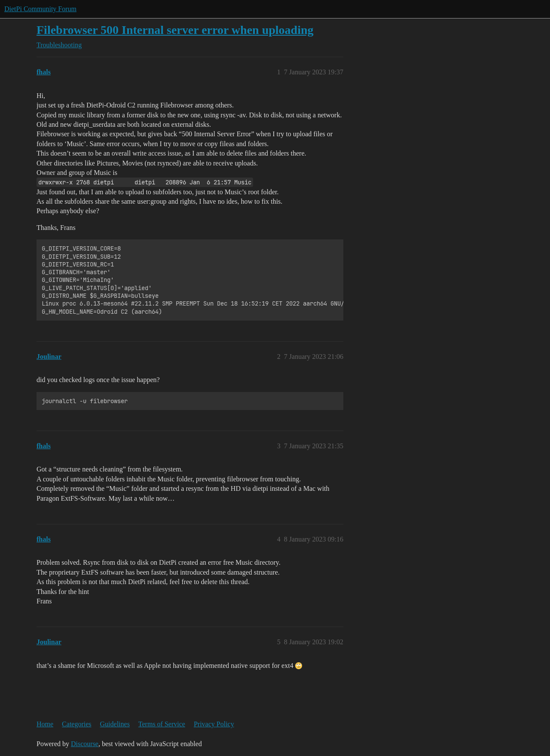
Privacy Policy (214, 724)
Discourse (85, 744)
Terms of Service (162, 724)
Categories (76, 724)
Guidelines (115, 724)
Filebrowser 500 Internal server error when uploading (175, 30)
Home (45, 724)
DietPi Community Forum (40, 9)
